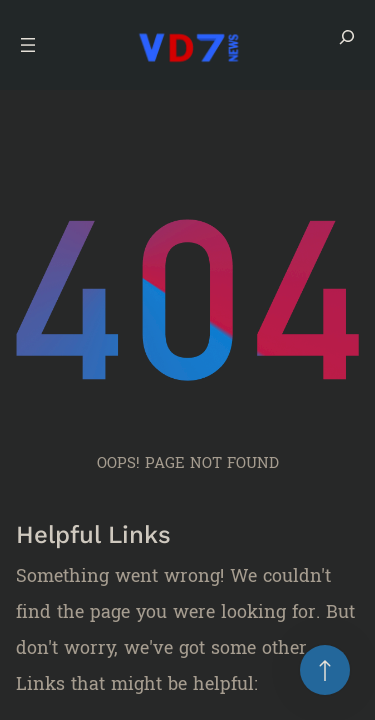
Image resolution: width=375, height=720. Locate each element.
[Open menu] (28, 45)
